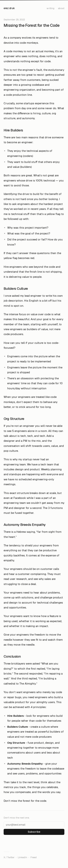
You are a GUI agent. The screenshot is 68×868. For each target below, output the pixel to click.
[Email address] (34, 825)
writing (51, 8)
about (61, 8)
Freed (34, 857)
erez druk (9, 8)
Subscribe (34, 832)
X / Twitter (9, 857)
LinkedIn (22, 857)
